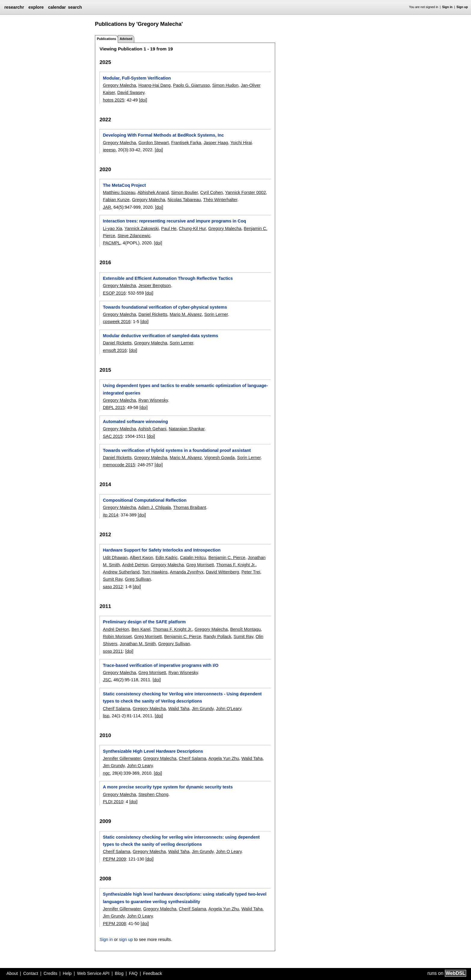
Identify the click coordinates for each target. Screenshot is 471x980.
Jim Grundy (203, 709)
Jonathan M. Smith (138, 644)
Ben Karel (141, 629)
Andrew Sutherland (121, 572)
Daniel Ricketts (153, 314)
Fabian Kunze (116, 200)
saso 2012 (113, 587)
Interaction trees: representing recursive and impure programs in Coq (174, 221)
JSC (107, 680)
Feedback (152, 973)
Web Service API (93, 973)
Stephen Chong (153, 794)
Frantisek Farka (186, 143)
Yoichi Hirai (241, 143)
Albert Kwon (141, 558)
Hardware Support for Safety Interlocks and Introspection (162, 550)
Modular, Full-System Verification (137, 78)
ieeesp (109, 150)
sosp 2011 (113, 651)
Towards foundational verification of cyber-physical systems (165, 307)
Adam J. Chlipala (155, 507)
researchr (14, 7)
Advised (126, 39)
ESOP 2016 (114, 293)
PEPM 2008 (114, 924)
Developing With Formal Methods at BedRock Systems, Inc (163, 135)
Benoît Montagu (245, 629)
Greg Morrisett (200, 565)
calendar (57, 7)
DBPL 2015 (114, 407)
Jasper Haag (216, 143)
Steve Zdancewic (134, 236)
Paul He (169, 228)
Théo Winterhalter (220, 200)
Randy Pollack (217, 637)
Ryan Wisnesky (153, 400)
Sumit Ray (112, 579)
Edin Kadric (167, 558)
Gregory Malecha (119, 85)
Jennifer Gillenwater (122, 758)
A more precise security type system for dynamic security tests (168, 787)
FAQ (133, 973)
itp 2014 (110, 515)
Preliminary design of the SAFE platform (144, 622)
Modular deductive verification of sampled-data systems (160, 336)
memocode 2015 (119, 465)
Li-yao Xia (112, 228)
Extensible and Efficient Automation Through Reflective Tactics (168, 278)
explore (36, 7)
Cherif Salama (116, 709)
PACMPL (111, 243)
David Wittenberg (222, 572)
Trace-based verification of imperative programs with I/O (161, 665)
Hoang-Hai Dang (155, 85)
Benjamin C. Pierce (227, 558)
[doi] (143, 100)
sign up (126, 939)
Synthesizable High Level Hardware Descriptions (153, 751)
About (12, 973)
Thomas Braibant (190, 507)
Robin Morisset (117, 637)
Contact (31, 973)
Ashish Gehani (152, 429)
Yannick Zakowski (141, 228)
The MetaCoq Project (124, 185)
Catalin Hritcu (193, 558)
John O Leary (140, 766)
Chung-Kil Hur (193, 228)
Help (67, 973)
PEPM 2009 (114, 859)
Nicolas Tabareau (184, 200)
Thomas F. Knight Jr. (236, 565)
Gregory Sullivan (174, 644)
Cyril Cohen (212, 192)
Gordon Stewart (154, 143)
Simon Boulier (185, 192)
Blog (119, 973)
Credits (50, 973)
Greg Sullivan (138, 579)
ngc (106, 773)
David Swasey (131, 92)
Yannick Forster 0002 (245, 192)
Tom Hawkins (155, 572)
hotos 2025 (113, 100)
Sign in (447, 7)
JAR (107, 207)
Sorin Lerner (216, 314)
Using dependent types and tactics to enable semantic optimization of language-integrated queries (185, 389)
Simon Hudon (225, 85)
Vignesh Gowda (219, 458)
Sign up (462, 7)
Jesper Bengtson (155, 286)
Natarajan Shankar (187, 429)
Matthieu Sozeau (119, 192)
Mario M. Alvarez (186, 314)
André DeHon (135, 565)
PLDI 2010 (113, 802)
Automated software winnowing (135, 422)
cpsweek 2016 (117, 322)
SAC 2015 (113, 436)
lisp (106, 716)
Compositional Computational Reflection (144, 500)
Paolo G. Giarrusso (191, 85)
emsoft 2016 (115, 350)
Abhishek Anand (153, 192)
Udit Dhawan (115, 558)
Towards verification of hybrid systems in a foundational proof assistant (177, 450)
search (75, 7)
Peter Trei (251, 572)
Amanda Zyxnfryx (187, 572)
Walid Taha (179, 709)
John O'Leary (229, 709)
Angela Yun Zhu (224, 758)
